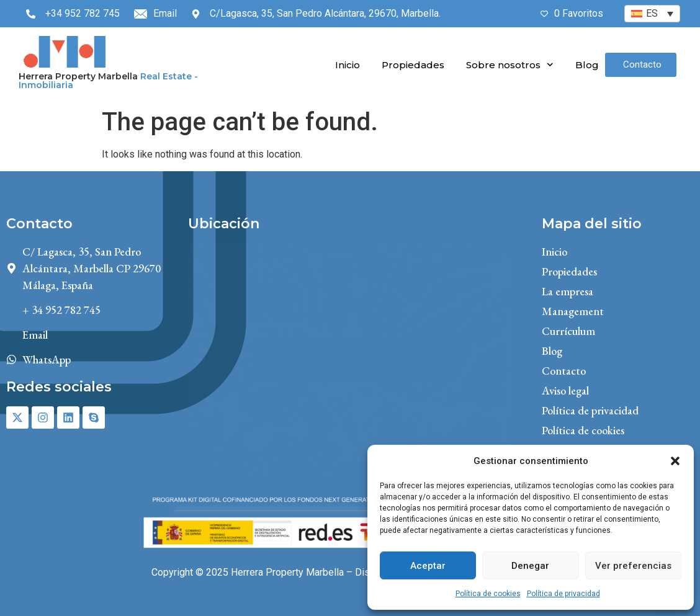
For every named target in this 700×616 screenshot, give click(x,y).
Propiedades (413, 65)
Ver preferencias (633, 566)
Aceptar (428, 566)
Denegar (530, 566)
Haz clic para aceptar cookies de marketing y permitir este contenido (350, 359)
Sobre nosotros (510, 65)
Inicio (348, 65)
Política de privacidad (563, 594)
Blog (587, 65)
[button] (675, 461)
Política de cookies (488, 594)
